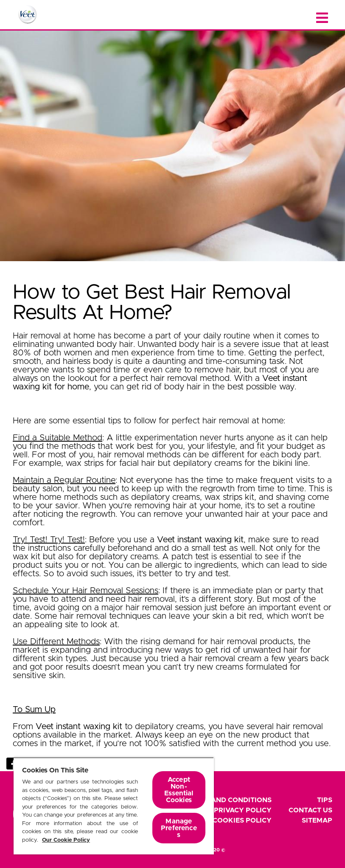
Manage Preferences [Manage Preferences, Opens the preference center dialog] (179, 828)
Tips (325, 800)
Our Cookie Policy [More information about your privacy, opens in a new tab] (66, 840)
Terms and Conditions (229, 800)
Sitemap (317, 820)
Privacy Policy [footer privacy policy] (243, 810)
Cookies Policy (242, 820)
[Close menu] (322, 18)
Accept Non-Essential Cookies (179, 790)
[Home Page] (28, 14)
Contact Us (310, 810)
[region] (114, 806)
